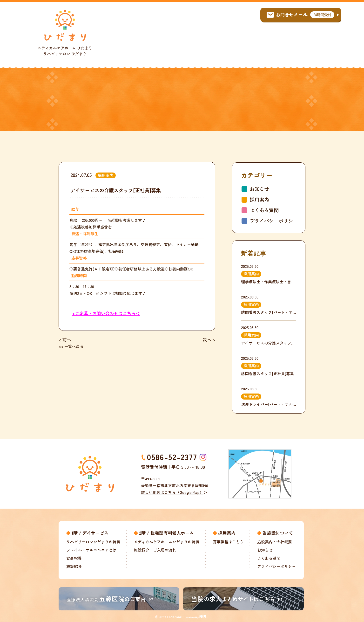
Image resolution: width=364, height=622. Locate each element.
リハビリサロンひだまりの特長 (93, 542)
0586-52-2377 (172, 457)
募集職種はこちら (228, 542)
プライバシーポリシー (274, 221)
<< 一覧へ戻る (71, 346)
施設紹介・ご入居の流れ (155, 550)
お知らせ (259, 189)
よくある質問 (264, 210)
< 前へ (65, 339)
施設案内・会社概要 (275, 542)
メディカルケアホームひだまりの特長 (167, 542)
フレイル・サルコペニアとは (91, 550)
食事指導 (74, 558)
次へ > (209, 339)
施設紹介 (74, 566)
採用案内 (259, 199)
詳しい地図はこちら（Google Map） (174, 492)
